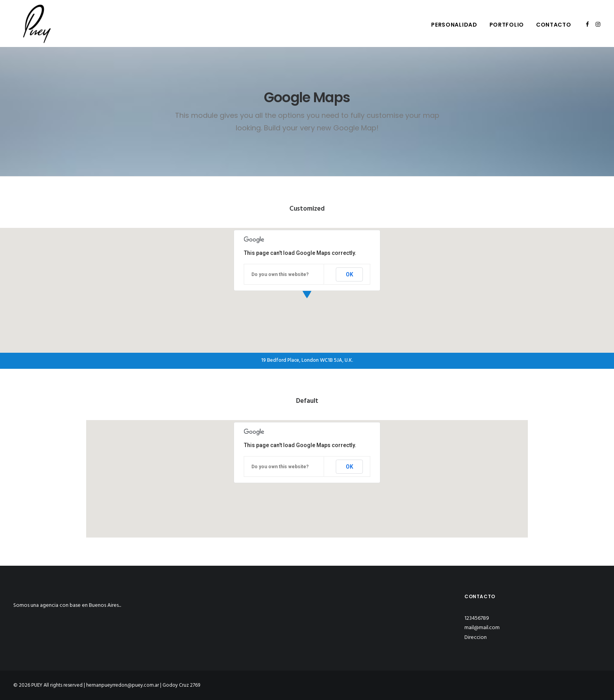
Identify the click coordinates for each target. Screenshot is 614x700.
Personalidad (454, 25)
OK (349, 274)
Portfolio (507, 25)
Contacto (554, 25)
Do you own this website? (280, 274)
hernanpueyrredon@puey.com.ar (123, 685)
